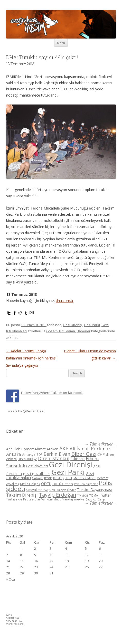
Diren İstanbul (54, 458)
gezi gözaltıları (37, 473)
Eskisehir (78, 459)
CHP (101, 454)
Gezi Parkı (92, 325)
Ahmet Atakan (46, 449)
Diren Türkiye (27, 459)
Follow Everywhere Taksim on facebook (52, 393)
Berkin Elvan (57, 454)
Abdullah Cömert (20, 449)
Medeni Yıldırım (85, 478)
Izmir (48, 478)
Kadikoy (58, 478)
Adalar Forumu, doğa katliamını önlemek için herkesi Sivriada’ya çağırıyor (31, 358)
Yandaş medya (73, 499)
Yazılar (13, 618)
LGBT (69, 478)
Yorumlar (14, 621)
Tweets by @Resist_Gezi (25, 411)
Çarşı (101, 499)
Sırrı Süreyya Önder (63, 490)
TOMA (93, 495)
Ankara (14, 454)
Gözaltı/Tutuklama (61, 331)
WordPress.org (15, 624)
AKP (64, 448)
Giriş (9, 615)
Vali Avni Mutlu (51, 499)
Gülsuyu (37, 478)
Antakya (29, 454)
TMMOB (83, 495)
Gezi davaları (37, 466)
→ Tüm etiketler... (100, 444)
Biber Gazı (84, 454)
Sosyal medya (37, 490)
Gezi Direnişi (73, 325)
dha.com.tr (65, 301)
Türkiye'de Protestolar (23, 499)
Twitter (105, 495)
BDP (40, 455)
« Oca (11, 579)
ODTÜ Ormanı (63, 484)
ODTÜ (46, 484)
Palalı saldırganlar (86, 484)
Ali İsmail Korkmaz (90, 449)
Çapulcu (91, 499)
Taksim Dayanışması (94, 489)
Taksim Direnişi (22, 495)
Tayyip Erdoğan (58, 495)
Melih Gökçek (30, 484)
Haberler (83, 331)
